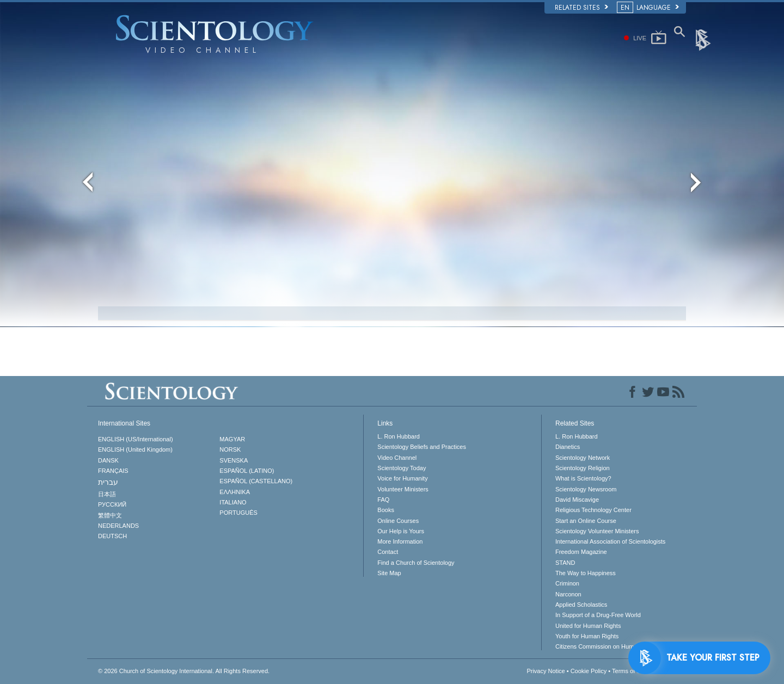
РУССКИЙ (112, 504)
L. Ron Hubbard (399, 436)
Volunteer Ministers (403, 489)
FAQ (383, 500)
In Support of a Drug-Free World (598, 615)
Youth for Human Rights (587, 636)
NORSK (230, 449)
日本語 (107, 494)
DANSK (108, 460)
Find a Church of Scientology (416, 563)
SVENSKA (234, 460)
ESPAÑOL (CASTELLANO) (256, 481)
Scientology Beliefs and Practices (422, 447)
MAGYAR (232, 439)
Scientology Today (402, 468)
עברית (108, 482)
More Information (400, 541)
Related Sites (581, 8)
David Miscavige (577, 500)
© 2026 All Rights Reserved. (184, 671)
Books (386, 510)
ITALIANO (233, 502)
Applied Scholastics (581, 605)
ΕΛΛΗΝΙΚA (235, 492)
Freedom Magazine (581, 552)
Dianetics (568, 447)
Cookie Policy (589, 671)
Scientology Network (583, 458)
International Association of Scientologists (610, 541)
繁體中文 (110, 515)
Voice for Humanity (402, 478)
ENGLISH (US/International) (136, 439)
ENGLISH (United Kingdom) (135, 449)
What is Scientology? (583, 478)
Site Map (389, 573)
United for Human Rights (588, 626)
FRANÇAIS (113, 471)
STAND (565, 563)
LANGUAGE (649, 8)
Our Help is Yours (401, 531)
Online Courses (398, 521)
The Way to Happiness (586, 573)
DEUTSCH (112, 536)
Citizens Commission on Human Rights (607, 646)
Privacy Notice (546, 671)
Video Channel (397, 458)
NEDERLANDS (118, 526)
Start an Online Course (586, 521)
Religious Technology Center (593, 510)
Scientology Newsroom (586, 489)
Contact (388, 552)
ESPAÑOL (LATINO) (247, 471)
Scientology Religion (583, 468)
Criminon (567, 583)
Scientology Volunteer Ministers (597, 531)
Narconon (568, 594)
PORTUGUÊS (238, 513)
